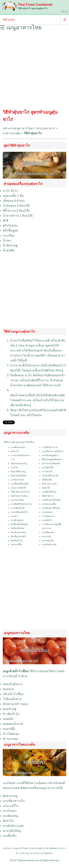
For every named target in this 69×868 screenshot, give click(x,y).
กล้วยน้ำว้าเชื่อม (13, 694)
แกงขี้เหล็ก (10, 836)
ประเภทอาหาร (46, 128)
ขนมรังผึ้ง (9, 729)
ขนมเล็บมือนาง (13, 684)
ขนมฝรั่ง (8, 719)
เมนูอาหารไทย (20, 848)
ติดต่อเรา (49, 853)
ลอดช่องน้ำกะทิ (13, 724)
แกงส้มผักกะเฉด (13, 826)
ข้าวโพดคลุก (11, 734)
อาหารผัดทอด (51, 848)
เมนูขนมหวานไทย (17, 633)
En (67, 11)
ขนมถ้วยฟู (9, 709)
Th (62, 11)
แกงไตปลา (10, 783)
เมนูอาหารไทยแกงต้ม (19, 745)
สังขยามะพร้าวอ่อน (15, 704)
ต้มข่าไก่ (8, 821)
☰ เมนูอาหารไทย (21, 27)
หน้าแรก (9, 20)
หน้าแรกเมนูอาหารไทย (18, 128)
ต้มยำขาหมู (10, 796)
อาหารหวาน (37, 853)
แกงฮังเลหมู (10, 816)
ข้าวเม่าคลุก (11, 739)
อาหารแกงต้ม (12, 133)
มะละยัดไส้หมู (12, 831)
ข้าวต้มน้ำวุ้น (11, 714)
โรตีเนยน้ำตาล (12, 699)
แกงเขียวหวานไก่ (14, 801)
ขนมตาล (8, 689)
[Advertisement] (34, 71)
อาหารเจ (24, 853)
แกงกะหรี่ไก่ (11, 806)
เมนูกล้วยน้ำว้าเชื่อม (16, 671)
